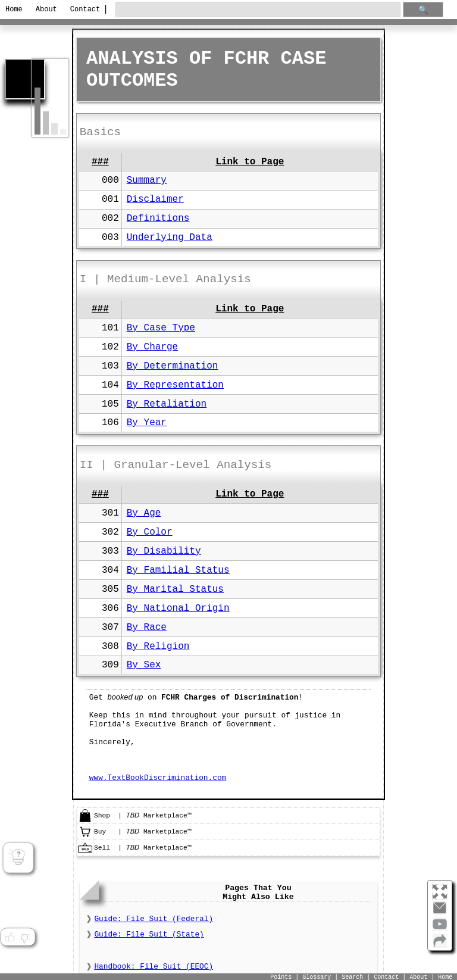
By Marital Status (175, 589)
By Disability (164, 551)
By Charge (152, 347)
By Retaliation (167, 404)
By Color (150, 532)
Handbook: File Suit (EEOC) (154, 967)
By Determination (173, 366)
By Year (147, 423)
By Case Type (161, 328)
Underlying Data (170, 238)
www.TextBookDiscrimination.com (158, 778)
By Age (144, 513)
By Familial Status (178, 570)
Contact (83, 10)
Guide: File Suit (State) (149, 934)
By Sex (144, 665)
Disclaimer (155, 199)
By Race (147, 628)
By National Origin (178, 608)
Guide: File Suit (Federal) (154, 919)
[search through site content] (258, 10)
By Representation (175, 385)
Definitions (158, 219)
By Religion (158, 647)
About (46, 10)
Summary (147, 180)
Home (14, 10)
